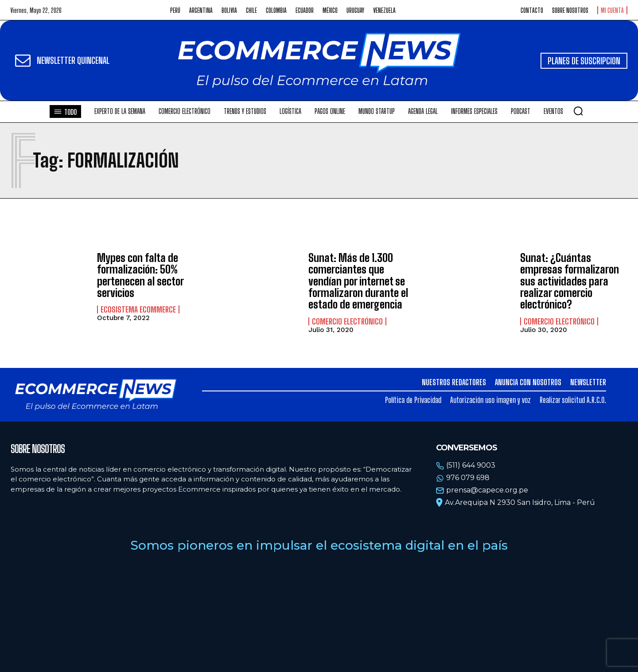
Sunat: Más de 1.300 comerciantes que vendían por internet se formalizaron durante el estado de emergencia (358, 281)
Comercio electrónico (347, 321)
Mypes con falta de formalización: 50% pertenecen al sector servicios (140, 275)
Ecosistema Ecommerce (138, 309)
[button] (578, 111)
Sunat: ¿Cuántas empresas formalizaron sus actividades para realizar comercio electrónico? (570, 281)
